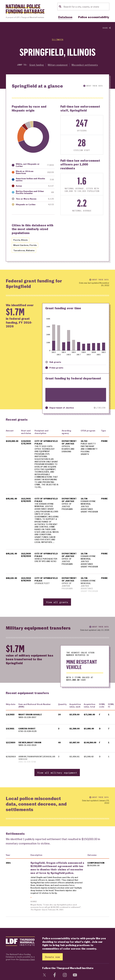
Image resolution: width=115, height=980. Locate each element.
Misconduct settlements (85, 65)
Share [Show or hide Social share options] (106, 28)
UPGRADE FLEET (42, 588)
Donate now (52, 961)
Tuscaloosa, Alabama (25, 250)
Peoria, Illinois (21, 240)
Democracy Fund (27, 964)
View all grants (57, 607)
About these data (93, 86)
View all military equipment (57, 777)
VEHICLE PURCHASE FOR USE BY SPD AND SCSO (46, 565)
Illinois (57, 40)
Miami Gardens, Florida (25, 245)
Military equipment (58, 65)
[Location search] (86, 7)
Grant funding (37, 65)
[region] (57, 520)
